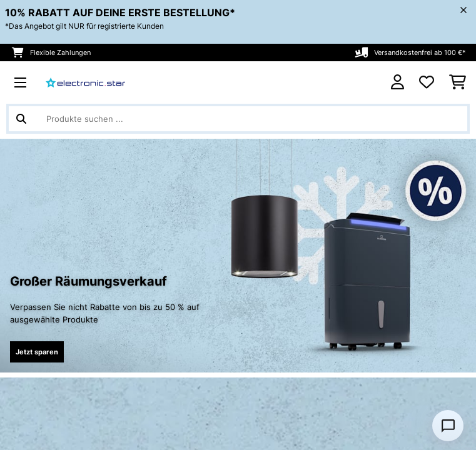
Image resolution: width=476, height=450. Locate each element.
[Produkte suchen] (238, 119)
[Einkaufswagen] (458, 82)
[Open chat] (448, 426)
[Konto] (398, 82)
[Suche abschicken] (21, 119)
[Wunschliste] (427, 82)
